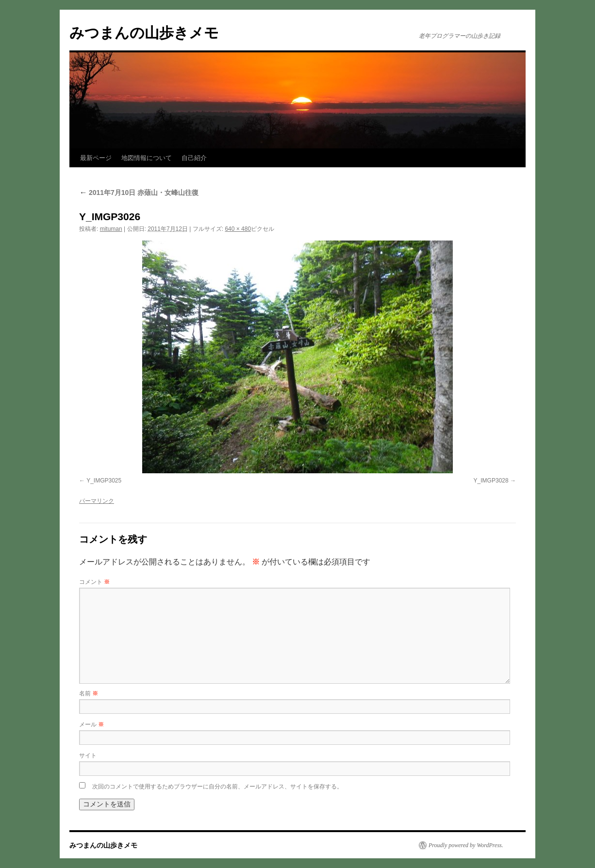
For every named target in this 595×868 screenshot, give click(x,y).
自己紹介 (194, 158)
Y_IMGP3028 (491, 481)
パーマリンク (97, 501)
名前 (89, 693)
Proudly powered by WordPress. (466, 845)
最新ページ (96, 158)
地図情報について (147, 158)
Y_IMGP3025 (104, 481)
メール (91, 724)
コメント (94, 582)
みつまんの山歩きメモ (144, 33)
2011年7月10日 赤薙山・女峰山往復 (139, 193)
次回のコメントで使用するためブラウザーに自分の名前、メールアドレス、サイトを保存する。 (217, 787)
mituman (111, 229)
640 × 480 (238, 229)
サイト (88, 755)
